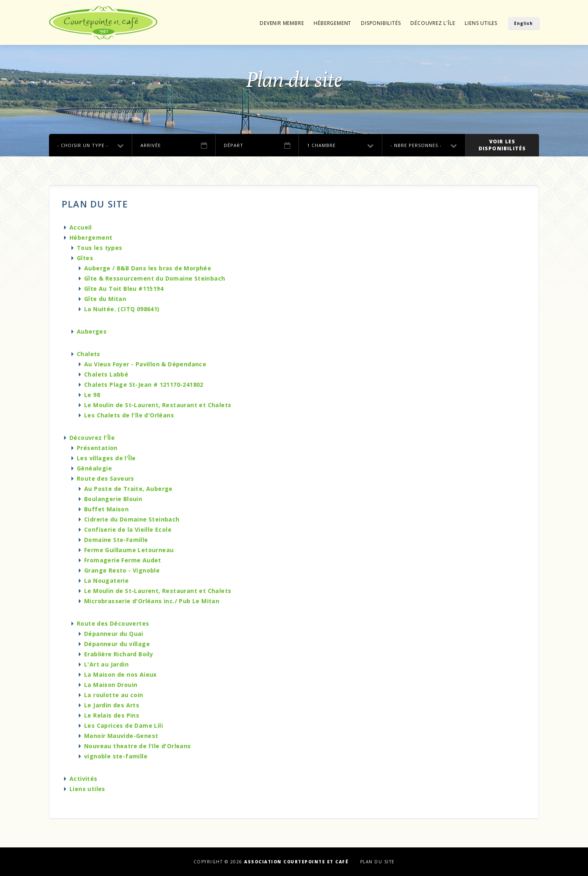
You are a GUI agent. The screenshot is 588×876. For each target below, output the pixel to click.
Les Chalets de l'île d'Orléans (129, 415)
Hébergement (332, 23)
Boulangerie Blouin (113, 499)
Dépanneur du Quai (114, 634)
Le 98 (92, 395)
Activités (84, 779)
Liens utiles (481, 23)
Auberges (92, 331)
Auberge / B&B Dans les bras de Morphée (148, 268)
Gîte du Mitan (105, 299)
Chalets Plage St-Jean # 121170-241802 (144, 385)
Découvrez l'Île (433, 23)
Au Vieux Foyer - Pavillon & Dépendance (145, 364)
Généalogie (94, 468)
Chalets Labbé (106, 374)
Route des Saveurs (106, 478)
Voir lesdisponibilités (502, 145)
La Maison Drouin (111, 685)
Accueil (81, 227)
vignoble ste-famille (116, 756)
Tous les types (100, 248)
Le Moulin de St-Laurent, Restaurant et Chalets (158, 405)
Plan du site (378, 862)
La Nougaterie (106, 581)
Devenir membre (282, 23)
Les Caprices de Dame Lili (124, 726)
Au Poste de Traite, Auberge (128, 489)
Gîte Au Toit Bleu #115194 (124, 289)
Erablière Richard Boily (119, 654)
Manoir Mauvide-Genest (121, 736)
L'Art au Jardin (106, 664)
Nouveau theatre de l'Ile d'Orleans (138, 746)
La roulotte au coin (114, 695)
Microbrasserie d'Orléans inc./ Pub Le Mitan (152, 601)
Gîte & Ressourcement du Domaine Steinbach (155, 278)
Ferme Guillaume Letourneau (129, 550)
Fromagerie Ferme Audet (123, 560)
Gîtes (85, 258)
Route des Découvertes (113, 623)
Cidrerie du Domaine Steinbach (132, 519)
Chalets (89, 354)
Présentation (97, 448)
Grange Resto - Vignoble (122, 570)
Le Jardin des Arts (112, 705)
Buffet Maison (106, 509)
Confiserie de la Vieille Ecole (128, 529)
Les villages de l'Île (106, 458)
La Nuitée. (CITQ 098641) (122, 309)
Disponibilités (381, 23)
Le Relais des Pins (112, 715)
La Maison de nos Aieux (120, 674)
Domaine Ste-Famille (116, 540)
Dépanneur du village (117, 644)
